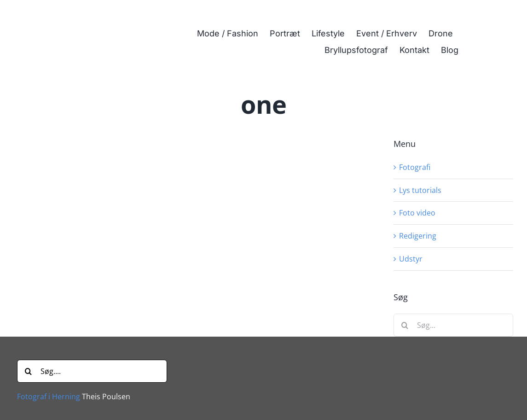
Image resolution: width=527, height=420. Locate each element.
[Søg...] (453, 325)
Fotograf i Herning (49, 397)
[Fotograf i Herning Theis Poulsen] (74, 15)
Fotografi (415, 167)
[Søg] (405, 325)
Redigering (418, 236)
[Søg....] (92, 371)
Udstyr (411, 259)
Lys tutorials (420, 190)
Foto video (417, 213)
